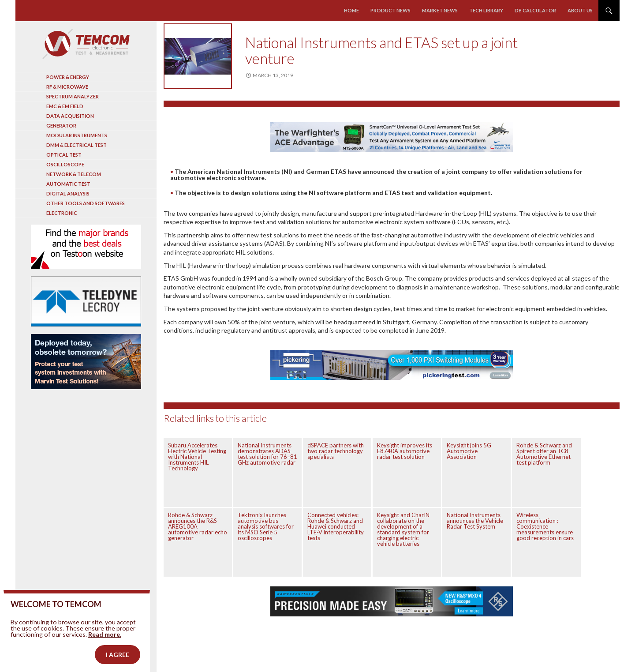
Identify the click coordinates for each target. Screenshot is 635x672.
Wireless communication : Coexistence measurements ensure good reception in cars (545, 526)
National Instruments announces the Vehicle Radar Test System (475, 521)
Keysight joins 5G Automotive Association (469, 451)
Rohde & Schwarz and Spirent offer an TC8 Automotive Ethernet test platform (544, 454)
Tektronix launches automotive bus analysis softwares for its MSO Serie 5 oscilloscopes (266, 526)
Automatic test (68, 184)
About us (580, 10)
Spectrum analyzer (73, 96)
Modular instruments (77, 135)
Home (352, 10)
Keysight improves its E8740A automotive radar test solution (405, 451)
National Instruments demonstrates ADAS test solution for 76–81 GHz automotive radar (267, 454)
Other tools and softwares (86, 203)
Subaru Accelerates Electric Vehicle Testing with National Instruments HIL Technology (197, 457)
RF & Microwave (67, 87)
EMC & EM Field (65, 106)
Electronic (62, 213)
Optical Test (64, 155)
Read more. (105, 660)
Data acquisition (70, 116)
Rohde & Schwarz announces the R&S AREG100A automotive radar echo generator (198, 526)
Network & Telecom (74, 174)
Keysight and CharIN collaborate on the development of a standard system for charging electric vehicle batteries (403, 529)
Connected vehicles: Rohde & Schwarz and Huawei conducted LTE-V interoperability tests (336, 526)
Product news (391, 10)
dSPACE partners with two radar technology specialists (336, 451)
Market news (440, 10)
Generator (61, 126)
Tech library (486, 10)
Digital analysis (68, 193)
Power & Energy (68, 77)
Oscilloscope (65, 164)
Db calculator (535, 10)
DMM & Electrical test (77, 145)
